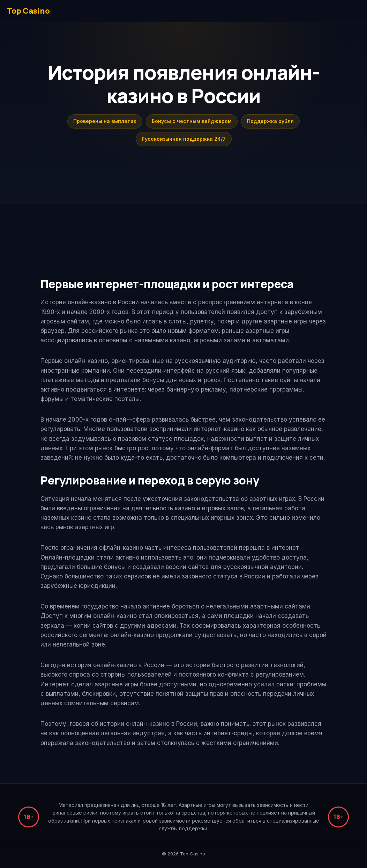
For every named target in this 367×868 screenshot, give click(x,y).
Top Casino (28, 11)
